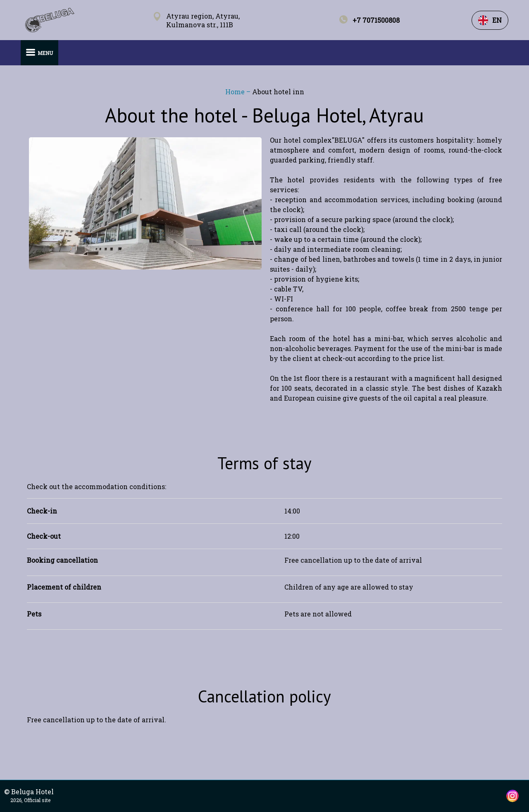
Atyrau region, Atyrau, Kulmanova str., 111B (203, 20)
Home (236, 92)
